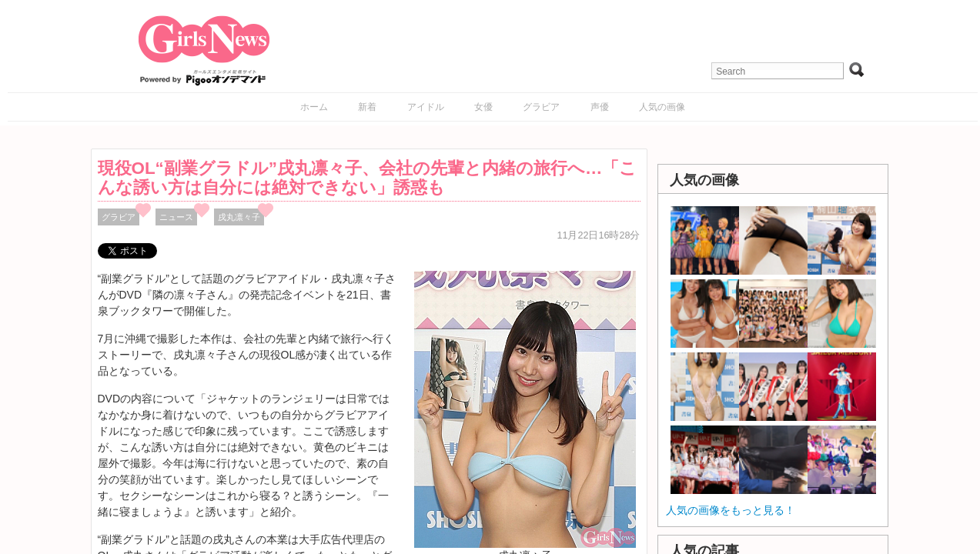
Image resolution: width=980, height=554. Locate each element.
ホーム (314, 107)
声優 (600, 107)
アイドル (426, 107)
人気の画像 (662, 107)
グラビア (541, 107)
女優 (483, 107)
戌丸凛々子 (239, 217)
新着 (367, 107)
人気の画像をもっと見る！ (731, 510)
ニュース (176, 217)
